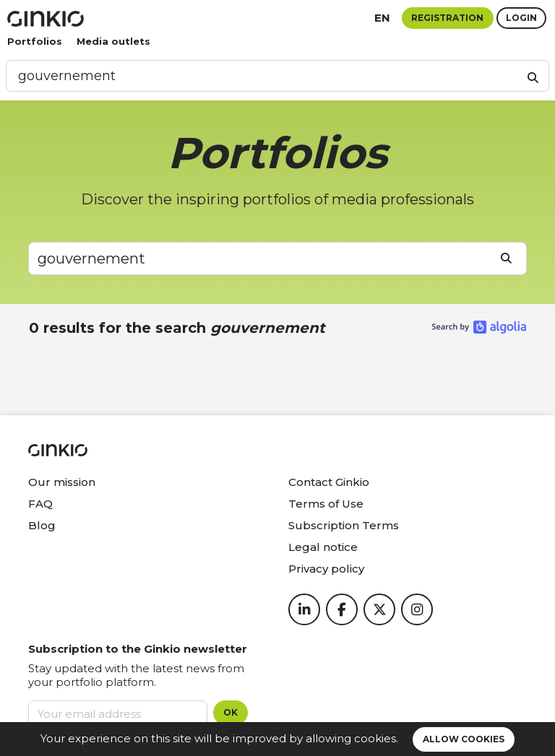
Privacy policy (326, 569)
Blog (42, 525)
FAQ (40, 504)
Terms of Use (326, 504)
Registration (447, 18)
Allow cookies (464, 739)
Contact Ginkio (329, 482)
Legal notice (323, 547)
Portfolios (35, 41)
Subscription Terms (344, 525)
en (382, 18)
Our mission (62, 482)
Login (521, 18)
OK (231, 712)
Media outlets (113, 41)
